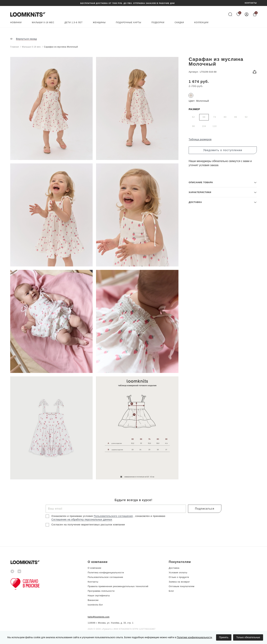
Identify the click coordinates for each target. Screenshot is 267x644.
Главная (15, 47)
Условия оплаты (178, 573)
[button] (223, 455)
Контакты (93, 582)
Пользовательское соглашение (105, 577)
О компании (95, 568)
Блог (171, 591)
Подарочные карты (129, 23)
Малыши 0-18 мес (43, 23)
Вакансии (93, 600)
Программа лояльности (101, 591)
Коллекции (201, 23)
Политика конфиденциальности (106, 573)
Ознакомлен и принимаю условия (73, 516)
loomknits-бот (95, 605)
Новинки (16, 23)
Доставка (174, 568)
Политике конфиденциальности (194, 637)
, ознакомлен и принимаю (150, 516)
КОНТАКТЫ (251, 3)
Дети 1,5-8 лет (74, 23)
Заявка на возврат (179, 582)
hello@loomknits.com (99, 617)
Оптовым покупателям (182, 586)
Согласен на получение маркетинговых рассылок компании (88, 525)
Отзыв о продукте (179, 577)
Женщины (99, 23)
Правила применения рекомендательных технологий (118, 586)
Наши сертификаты (99, 596)
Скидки (179, 23)
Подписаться (205, 509)
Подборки (158, 23)
